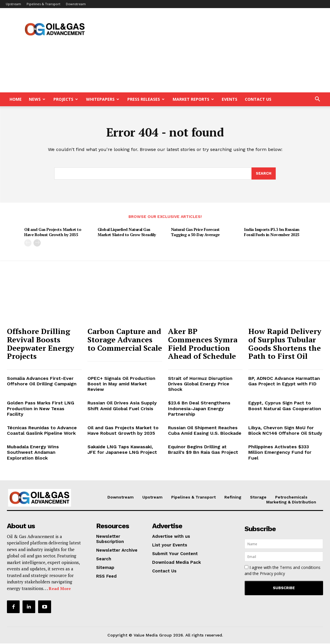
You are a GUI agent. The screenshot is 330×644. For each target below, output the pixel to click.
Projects (66, 99)
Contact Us (258, 99)
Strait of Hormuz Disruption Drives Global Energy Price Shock (200, 384)
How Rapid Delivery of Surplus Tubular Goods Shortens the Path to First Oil (285, 344)
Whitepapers (103, 99)
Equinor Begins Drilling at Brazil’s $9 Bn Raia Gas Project (203, 450)
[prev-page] (28, 243)
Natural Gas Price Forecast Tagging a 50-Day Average (195, 233)
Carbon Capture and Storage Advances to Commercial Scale (125, 340)
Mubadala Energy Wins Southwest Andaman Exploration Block (33, 453)
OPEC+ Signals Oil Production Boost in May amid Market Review (121, 384)
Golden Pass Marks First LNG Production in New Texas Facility (41, 409)
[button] (317, 100)
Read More (60, 589)
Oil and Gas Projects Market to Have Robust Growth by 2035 (53, 233)
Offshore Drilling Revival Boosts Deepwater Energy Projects (41, 344)
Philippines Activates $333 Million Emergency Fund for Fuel (280, 453)
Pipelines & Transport (43, 4)
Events (230, 99)
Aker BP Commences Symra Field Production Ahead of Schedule (203, 344)
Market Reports (193, 99)
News (37, 99)
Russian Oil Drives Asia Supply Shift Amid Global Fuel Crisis (122, 406)
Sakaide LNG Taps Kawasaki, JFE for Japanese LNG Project (122, 450)
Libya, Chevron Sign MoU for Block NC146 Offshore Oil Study (285, 431)
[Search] (264, 174)
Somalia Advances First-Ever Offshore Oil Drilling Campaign (42, 382)
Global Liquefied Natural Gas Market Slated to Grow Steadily (127, 233)
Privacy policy (272, 574)
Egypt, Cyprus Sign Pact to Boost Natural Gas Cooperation (285, 406)
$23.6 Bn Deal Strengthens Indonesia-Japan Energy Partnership (199, 409)
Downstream (76, 4)
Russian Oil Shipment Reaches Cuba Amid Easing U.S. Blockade (205, 431)
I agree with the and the (283, 571)
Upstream (13, 4)
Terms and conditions (300, 568)
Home (16, 99)
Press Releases (146, 99)
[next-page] (37, 243)
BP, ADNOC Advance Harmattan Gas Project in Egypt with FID (284, 382)
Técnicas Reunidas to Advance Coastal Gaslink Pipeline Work (42, 431)
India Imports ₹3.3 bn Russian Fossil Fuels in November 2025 (272, 233)
